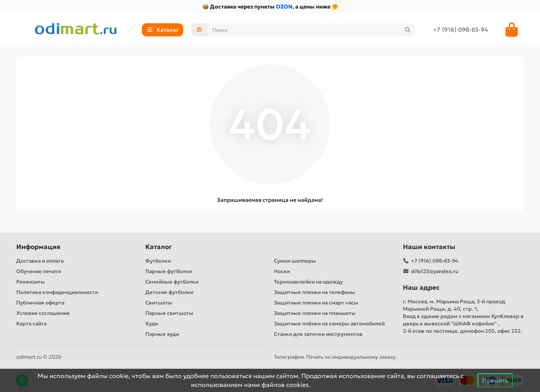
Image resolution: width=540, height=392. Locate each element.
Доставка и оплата (40, 261)
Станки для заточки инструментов (318, 334)
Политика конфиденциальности (57, 292)
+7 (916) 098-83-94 (461, 30)
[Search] (312, 30)
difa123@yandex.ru (435, 271)
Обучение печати (39, 271)
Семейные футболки (172, 282)
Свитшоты (159, 303)
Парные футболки (169, 271)
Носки (282, 271)
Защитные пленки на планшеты (315, 313)
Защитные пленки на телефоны (315, 292)
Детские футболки (169, 292)
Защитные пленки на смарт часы (316, 303)
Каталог (158, 247)
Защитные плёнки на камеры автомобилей (329, 324)
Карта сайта (31, 324)
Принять (495, 380)
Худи (152, 324)
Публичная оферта (40, 303)
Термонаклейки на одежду (308, 282)
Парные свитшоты (169, 313)
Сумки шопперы (295, 261)
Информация (38, 247)
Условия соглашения (43, 313)
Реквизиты (31, 282)
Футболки (158, 261)
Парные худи (162, 334)
